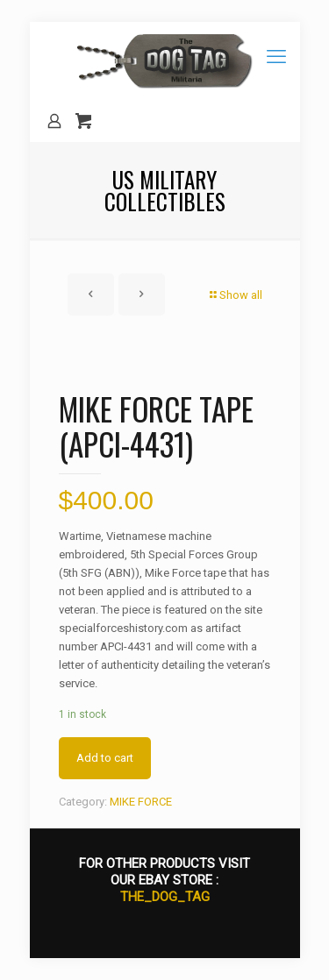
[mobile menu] (276, 57)
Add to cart (105, 758)
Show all (235, 295)
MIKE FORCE (141, 802)
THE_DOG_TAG (165, 897)
